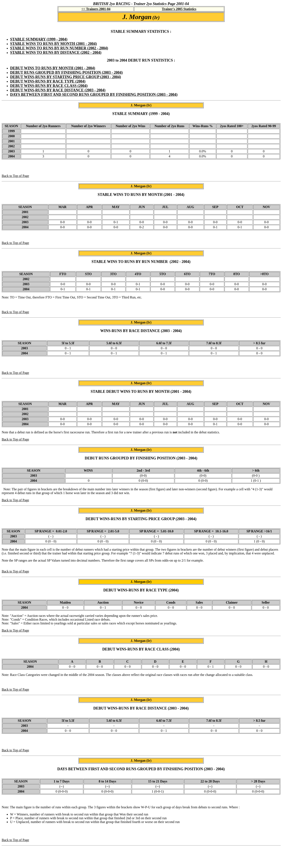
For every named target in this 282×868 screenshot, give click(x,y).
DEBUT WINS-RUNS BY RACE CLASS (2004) (49, 86)
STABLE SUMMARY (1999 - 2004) (39, 39)
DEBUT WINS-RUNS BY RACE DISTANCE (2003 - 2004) (58, 90)
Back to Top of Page (15, 176)
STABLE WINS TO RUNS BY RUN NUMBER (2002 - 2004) (59, 48)
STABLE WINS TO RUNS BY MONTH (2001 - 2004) (53, 44)
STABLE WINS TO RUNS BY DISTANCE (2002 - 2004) (56, 53)
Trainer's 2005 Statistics (179, 9)
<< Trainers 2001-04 (96, 9)
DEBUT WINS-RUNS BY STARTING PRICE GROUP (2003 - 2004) (66, 77)
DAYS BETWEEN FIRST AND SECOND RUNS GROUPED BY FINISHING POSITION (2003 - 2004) (94, 95)
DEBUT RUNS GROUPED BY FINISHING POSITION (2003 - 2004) (66, 73)
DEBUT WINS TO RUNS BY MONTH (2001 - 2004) (53, 68)
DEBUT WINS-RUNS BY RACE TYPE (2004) (48, 81)
